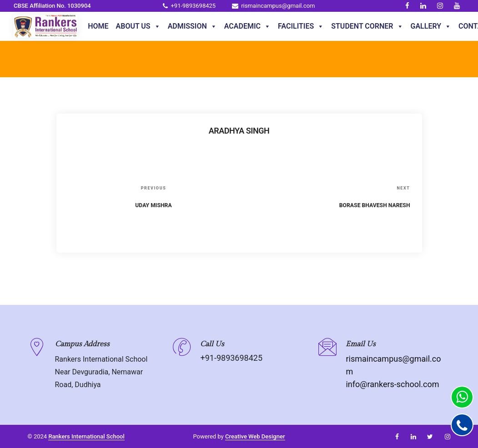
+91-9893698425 (189, 6)
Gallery (431, 26)
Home (98, 26)
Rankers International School (86, 436)
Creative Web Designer (255, 436)
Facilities (301, 26)
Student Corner (367, 26)
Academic (247, 26)
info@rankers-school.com (392, 384)
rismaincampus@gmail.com (273, 6)
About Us (138, 26)
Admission (192, 26)
